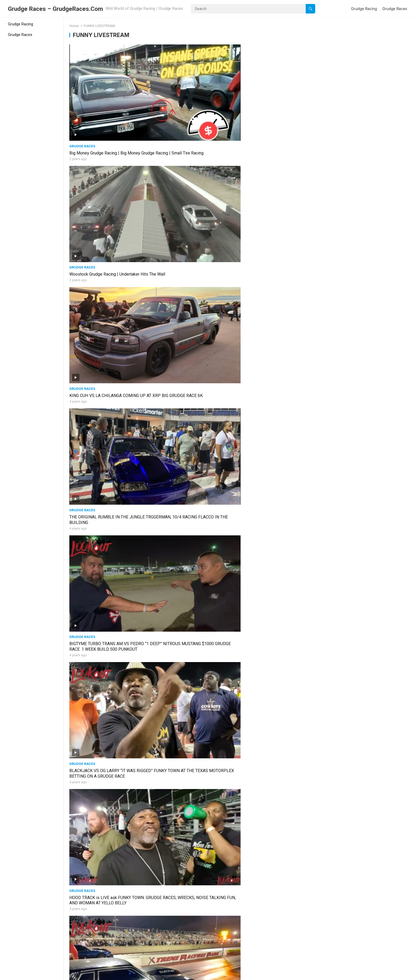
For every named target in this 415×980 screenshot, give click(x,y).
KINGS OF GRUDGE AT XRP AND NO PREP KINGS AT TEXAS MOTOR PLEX (367, 871)
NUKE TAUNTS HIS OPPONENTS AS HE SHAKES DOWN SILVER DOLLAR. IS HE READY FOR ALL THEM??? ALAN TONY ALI (196, 721)
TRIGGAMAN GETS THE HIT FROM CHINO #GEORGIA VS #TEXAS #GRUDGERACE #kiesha (280, 721)
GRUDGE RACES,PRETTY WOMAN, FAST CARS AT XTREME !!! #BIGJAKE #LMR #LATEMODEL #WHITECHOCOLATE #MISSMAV (279, 570)
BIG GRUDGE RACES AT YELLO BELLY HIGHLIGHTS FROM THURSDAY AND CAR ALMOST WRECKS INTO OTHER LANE (280, 261)
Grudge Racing (364, 9)
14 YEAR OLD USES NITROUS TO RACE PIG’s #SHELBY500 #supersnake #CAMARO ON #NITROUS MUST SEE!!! (192, 491)
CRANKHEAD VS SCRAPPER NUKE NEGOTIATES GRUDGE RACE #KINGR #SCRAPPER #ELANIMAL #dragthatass (193, 415)
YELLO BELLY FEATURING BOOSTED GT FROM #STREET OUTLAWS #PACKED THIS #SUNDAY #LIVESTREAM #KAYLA (368, 644)
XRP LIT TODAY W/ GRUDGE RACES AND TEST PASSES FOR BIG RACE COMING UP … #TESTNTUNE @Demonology (281, 797)
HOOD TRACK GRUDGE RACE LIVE (101, 869)
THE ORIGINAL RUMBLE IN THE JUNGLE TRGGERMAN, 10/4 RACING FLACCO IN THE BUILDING (366, 108)
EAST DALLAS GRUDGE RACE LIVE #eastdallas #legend (274, 412)
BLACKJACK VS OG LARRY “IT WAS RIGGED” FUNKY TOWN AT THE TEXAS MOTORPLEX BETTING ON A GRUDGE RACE (196, 185)
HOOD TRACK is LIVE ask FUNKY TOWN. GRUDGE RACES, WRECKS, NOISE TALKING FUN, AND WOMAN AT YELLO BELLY (282, 185)
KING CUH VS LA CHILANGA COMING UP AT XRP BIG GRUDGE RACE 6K (280, 106)
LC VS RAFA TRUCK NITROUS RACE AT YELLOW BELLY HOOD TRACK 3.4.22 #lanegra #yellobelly (364, 797)
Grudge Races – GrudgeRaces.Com (55, 9)
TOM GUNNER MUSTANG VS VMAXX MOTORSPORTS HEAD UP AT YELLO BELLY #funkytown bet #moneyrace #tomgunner (196, 261)
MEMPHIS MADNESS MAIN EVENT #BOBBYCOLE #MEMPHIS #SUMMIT (363, 488)
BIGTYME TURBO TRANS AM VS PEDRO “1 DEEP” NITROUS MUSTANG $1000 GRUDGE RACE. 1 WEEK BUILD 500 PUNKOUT (110, 185)
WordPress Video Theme (102, 974)
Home (74, 26)
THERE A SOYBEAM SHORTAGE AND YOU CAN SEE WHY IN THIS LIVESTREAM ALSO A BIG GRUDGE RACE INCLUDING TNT (109, 338)
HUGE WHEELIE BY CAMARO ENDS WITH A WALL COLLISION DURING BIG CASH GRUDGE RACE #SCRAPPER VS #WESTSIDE (110, 724)
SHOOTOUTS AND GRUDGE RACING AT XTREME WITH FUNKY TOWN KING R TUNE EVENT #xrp (282, 338)
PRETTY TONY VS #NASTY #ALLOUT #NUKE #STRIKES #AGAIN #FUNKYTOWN (367, 412)
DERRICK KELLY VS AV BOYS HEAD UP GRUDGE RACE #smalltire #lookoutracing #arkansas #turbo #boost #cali (107, 415)
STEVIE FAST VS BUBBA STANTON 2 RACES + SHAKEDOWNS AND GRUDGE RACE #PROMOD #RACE (105, 951)
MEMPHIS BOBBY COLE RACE (98, 562)
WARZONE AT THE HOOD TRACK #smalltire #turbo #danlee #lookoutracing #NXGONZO (196, 335)
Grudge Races (395, 9)
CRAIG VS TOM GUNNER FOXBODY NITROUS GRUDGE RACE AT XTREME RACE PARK (109, 797)
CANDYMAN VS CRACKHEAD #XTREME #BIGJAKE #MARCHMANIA (279, 641)
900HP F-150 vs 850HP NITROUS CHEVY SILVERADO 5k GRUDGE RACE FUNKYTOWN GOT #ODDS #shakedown (367, 338)
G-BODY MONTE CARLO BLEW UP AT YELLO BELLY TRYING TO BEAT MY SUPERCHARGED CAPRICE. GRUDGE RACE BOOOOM (368, 264)
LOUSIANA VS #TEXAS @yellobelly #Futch (195, 562)
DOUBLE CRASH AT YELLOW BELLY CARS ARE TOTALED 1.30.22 (194, 871)
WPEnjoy (136, 974)
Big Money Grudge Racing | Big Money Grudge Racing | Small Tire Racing (105, 106)
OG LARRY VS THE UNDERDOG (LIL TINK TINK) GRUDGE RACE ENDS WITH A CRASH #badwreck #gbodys (196, 797)
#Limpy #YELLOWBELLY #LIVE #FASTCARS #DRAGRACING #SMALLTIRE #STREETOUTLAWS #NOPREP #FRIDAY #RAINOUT (195, 647)
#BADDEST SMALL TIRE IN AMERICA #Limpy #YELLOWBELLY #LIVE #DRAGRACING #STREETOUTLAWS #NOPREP (105, 647)
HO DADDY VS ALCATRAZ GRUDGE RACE (366, 715)
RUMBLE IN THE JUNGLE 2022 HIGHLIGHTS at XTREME (357, 182)
